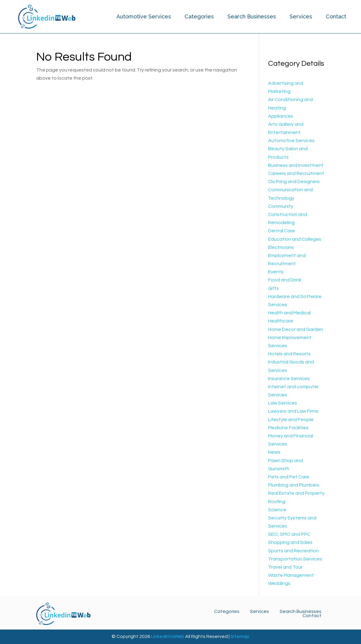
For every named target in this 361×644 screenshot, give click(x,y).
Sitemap (240, 636)
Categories (199, 16)
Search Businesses (252, 16)
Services (301, 16)
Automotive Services (144, 16)
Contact (336, 16)
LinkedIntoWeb (168, 636)
